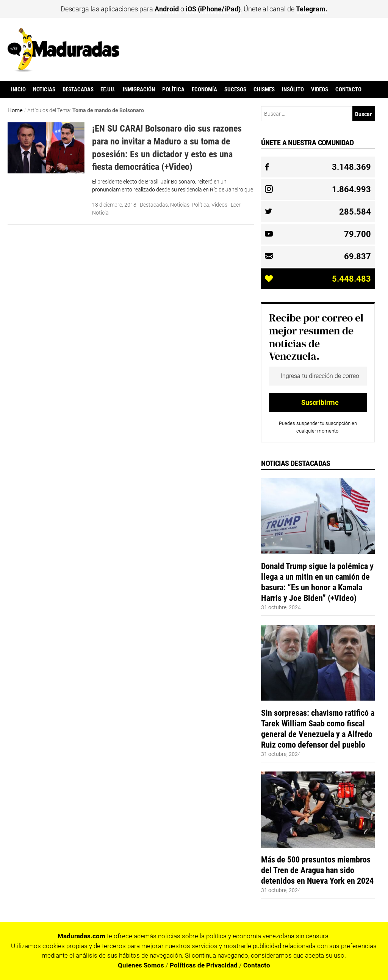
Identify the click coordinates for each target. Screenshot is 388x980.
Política (173, 89)
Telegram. (312, 9)
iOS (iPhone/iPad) (213, 9)
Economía (204, 89)
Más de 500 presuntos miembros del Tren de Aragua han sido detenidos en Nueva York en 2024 (317, 870)
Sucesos (235, 89)
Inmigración (139, 89)
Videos (320, 89)
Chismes (264, 89)
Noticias (44, 89)
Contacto (348, 89)
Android (167, 9)
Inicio (18, 89)
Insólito (293, 89)
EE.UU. (108, 89)
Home (15, 110)
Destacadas (78, 89)
